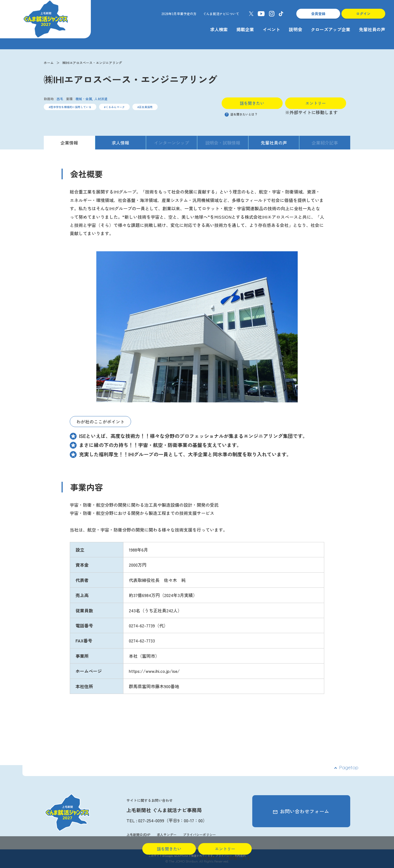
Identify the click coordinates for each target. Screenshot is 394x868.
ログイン (363, 14)
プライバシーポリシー (199, 834)
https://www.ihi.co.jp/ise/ (154, 671)
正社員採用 (146, 107)
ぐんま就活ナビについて (221, 14)
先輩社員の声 (372, 29)
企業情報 (69, 143)
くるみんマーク (115, 107)
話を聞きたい (252, 103)
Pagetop (349, 767)
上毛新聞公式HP (138, 834)
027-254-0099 (151, 820)
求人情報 (120, 143)
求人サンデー (167, 834)
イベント (271, 29)
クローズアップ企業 (331, 29)
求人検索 (219, 29)
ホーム (49, 63)
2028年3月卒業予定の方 (179, 14)
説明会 (296, 29)
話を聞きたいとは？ (241, 114)
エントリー (316, 103)
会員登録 (318, 14)
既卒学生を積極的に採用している (71, 107)
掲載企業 (245, 29)
